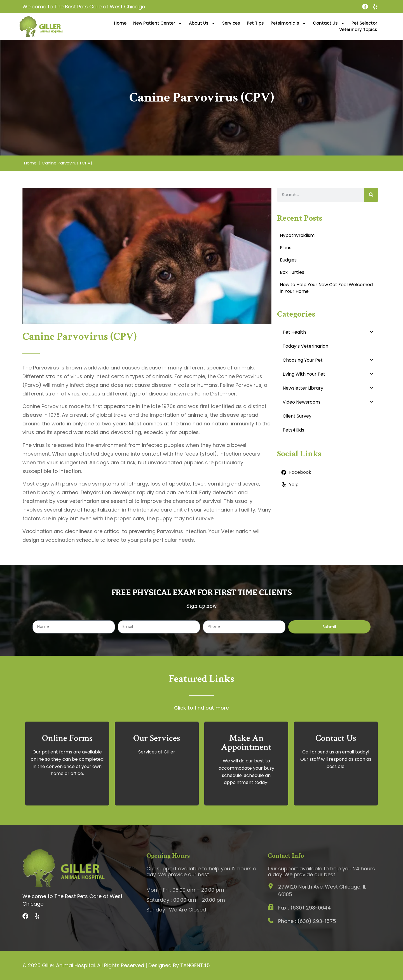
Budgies (288, 260)
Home (120, 23)
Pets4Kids (293, 430)
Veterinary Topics (358, 30)
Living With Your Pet (304, 374)
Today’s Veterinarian (305, 346)
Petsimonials (288, 23)
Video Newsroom (301, 402)
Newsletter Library (303, 388)
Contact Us (329, 23)
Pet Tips (255, 23)
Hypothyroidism (297, 235)
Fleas (286, 248)
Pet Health (294, 332)
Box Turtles (292, 272)
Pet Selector (364, 23)
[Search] (371, 195)
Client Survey (297, 416)
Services (231, 23)
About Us (202, 23)
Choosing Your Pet (303, 360)
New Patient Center (158, 23)
